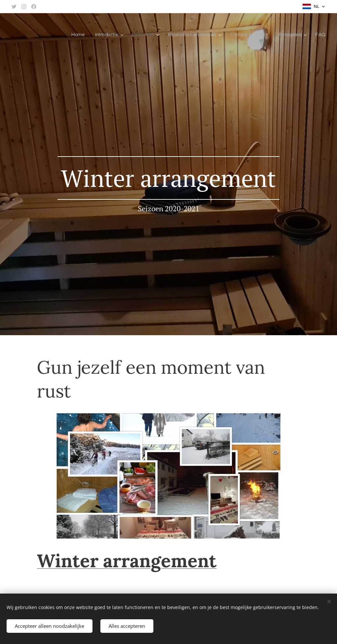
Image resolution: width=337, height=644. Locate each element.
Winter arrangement (127, 561)
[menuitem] (69, 35)
